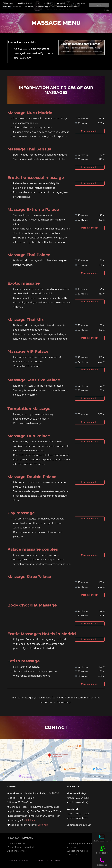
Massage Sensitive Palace (34, 380)
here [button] (76, 6)
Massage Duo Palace (29, 436)
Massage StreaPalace (29, 577)
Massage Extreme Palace (33, 209)
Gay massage (21, 513)
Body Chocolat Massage (32, 605)
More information (90, 131)
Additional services (17, 851)
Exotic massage (24, 283)
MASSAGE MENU (16, 844)
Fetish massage (24, 661)
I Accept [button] (99, 5)
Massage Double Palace (32, 477)
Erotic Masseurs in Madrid (21, 847)
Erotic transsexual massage (36, 178)
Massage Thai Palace (29, 255)
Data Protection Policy (19, 860)
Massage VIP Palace (28, 351)
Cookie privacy (55, 860)
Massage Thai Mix (26, 320)
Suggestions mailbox (77, 851)
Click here (30, 820)
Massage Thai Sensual (30, 149)
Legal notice (39, 860)
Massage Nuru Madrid (30, 113)
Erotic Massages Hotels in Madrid (42, 634)
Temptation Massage (29, 409)
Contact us (72, 855)
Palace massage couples (33, 549)
